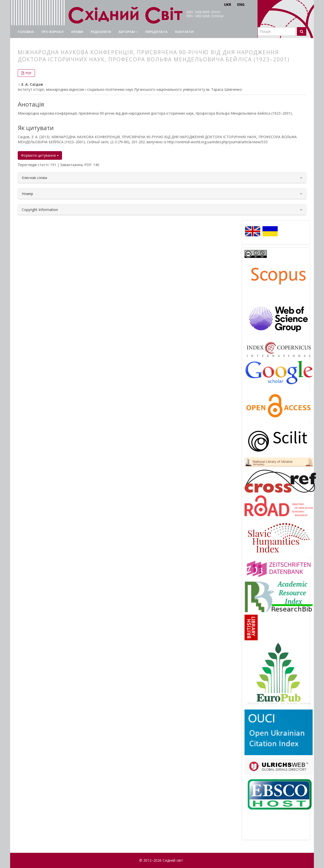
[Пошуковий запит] (277, 31)
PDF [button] (28, 73)
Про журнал (53, 32)
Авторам (128, 32)
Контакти (184, 32)
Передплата (156, 32)
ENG (241, 4)
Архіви (77, 32)
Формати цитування (40, 155)
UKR (228, 4)
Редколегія (101, 32)
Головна (26, 32)
